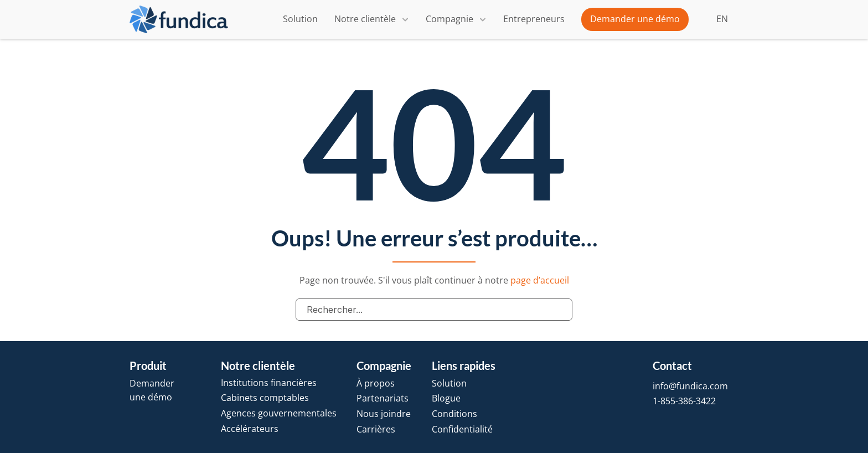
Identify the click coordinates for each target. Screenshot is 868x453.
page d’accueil (540, 280)
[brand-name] (179, 20)
